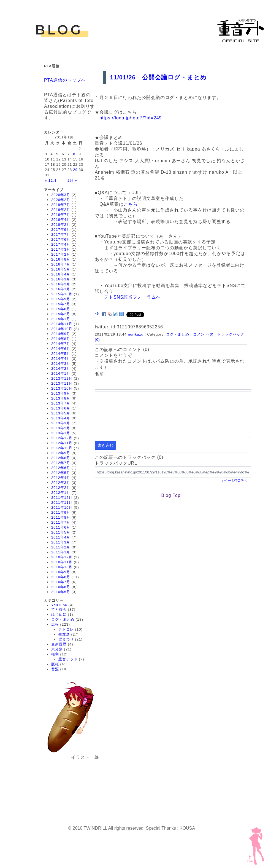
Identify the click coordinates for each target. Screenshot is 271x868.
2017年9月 (61, 230)
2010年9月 (61, 572)
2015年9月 (61, 299)
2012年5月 (61, 473)
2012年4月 (61, 478)
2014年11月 (62, 324)
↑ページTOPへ (234, 480)
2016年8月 (61, 259)
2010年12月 (62, 557)
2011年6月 (61, 527)
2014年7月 (61, 344)
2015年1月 (61, 319)
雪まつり (66, 639)
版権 (55, 664)
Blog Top (171, 495)
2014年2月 (61, 369)
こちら (131, 204)
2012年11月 (62, 443)
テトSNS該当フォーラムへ (132, 297)
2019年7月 (61, 205)
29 (75, 170)
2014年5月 (61, 354)
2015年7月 (61, 304)
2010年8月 (61, 577)
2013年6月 (61, 408)
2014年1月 (61, 373)
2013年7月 (61, 403)
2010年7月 (61, 582)
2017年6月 (61, 239)
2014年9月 (61, 334)
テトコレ (66, 629)
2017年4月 (61, 244)
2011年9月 (61, 512)
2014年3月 (61, 364)
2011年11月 (62, 503)
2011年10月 (62, 507)
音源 (55, 669)
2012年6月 (61, 468)
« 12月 (51, 180)
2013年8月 (61, 398)
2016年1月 (61, 289)
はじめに (59, 614)
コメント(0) (203, 334)
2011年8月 (61, 517)
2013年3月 (61, 423)
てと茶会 (59, 610)
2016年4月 (61, 274)
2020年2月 (61, 200)
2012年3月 (61, 483)
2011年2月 (61, 547)
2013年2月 (61, 428)
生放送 (64, 634)
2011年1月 (61, 552)
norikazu (135, 334)
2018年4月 (61, 220)
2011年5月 (61, 532)
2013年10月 (62, 388)
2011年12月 (62, 498)
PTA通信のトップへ (65, 80)
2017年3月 (61, 249)
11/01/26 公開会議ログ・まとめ (158, 77)
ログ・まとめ (63, 619)
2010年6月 (61, 587)
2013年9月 (61, 393)
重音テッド (68, 659)
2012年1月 (61, 493)
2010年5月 (61, 592)
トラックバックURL (116, 463)
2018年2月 (61, 225)
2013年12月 (62, 378)
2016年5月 (61, 269)
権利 (55, 654)
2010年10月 (62, 567)
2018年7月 (61, 215)
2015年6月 (61, 309)
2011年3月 (61, 542)
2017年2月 (61, 254)
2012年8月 (61, 458)
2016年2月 (61, 284)
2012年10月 (62, 448)
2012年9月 (61, 453)
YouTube (59, 605)
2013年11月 (62, 383)
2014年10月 (62, 329)
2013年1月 (61, 433)
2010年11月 (62, 562)
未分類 (57, 649)
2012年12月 (62, 438)
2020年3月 (61, 195)
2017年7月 (61, 235)
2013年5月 (61, 413)
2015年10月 (62, 294)
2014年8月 (61, 339)
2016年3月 (61, 279)
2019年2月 (61, 210)
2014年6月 (61, 349)
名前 (99, 374)
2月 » (72, 180)
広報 (55, 624)
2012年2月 (61, 488)
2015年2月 (61, 314)
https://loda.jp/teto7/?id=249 (131, 118)
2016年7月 (61, 264)
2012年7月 (61, 463)
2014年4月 (61, 359)
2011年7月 (61, 522)
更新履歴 (59, 644)
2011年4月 (61, 537)
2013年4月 (61, 418)
